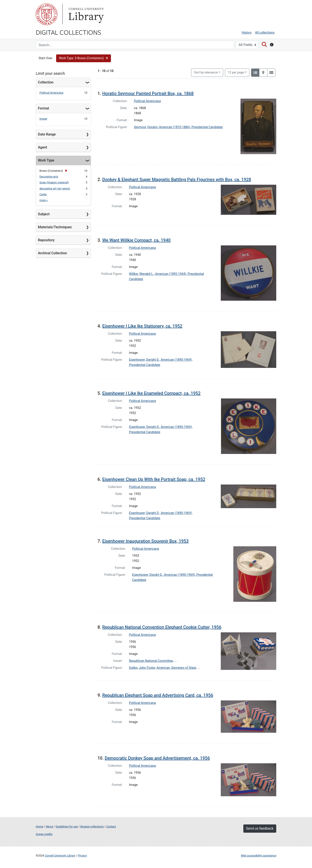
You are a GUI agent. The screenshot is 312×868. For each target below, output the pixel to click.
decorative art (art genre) (55, 188)
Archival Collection (52, 253)
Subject (44, 214)
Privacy (82, 856)
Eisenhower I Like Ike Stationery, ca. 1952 (142, 326)
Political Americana (51, 93)
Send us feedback (260, 828)
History (247, 33)
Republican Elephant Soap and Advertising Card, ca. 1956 (158, 695)
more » (44, 200)
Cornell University (47, 14)
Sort (206, 73)
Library (86, 14)
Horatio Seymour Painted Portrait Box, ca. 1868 (148, 93)
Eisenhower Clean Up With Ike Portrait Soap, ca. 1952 (154, 479)
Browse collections (92, 826)
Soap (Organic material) (54, 182)
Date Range (47, 134)
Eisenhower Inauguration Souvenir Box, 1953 (145, 541)
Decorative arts (49, 177)
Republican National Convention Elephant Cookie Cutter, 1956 (162, 627)
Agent (42, 147)
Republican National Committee (151, 661)
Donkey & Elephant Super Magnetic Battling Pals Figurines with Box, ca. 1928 (177, 179)
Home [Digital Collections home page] (39, 826)
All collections (265, 33)
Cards (43, 194)
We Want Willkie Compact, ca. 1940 (136, 240)
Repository (46, 240)
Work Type (46, 160)
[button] (84, 58)
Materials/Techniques (55, 227)
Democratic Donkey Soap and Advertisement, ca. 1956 (157, 758)
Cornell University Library (60, 856)
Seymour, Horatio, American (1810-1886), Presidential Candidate (178, 127)
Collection (46, 82)
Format (43, 108)
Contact (111, 826)
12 (236, 72)
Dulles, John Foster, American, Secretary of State (162, 668)
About (49, 826)
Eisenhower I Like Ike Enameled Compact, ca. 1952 (151, 393)
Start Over (45, 58)
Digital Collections (68, 32)
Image (43, 119)
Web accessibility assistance (259, 856)
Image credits (44, 834)
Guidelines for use (67, 826)
